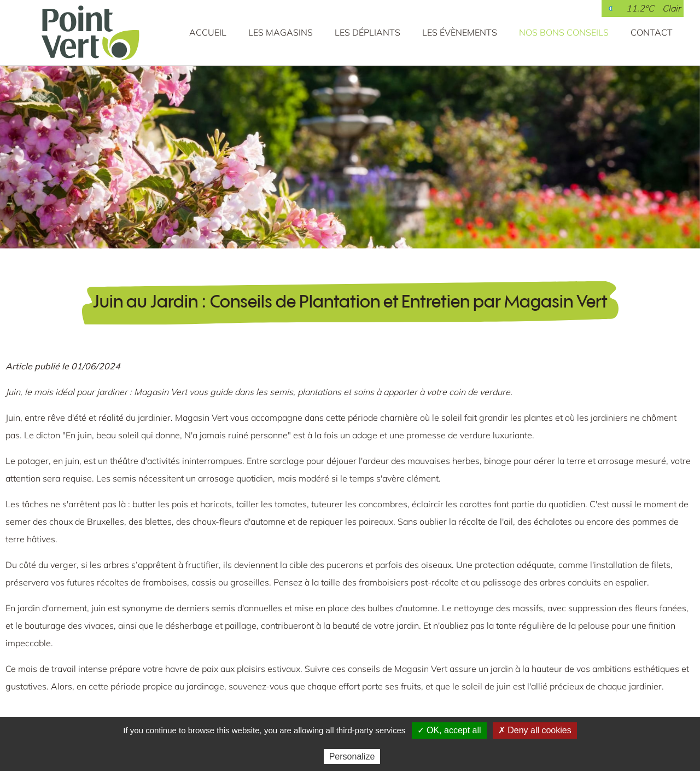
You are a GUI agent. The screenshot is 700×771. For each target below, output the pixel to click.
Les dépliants (367, 32)
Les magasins (281, 32)
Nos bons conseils (564, 32)
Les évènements (460, 32)
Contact (652, 32)
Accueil (208, 32)
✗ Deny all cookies (535, 730)
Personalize (352, 756)
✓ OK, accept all (449, 730)
